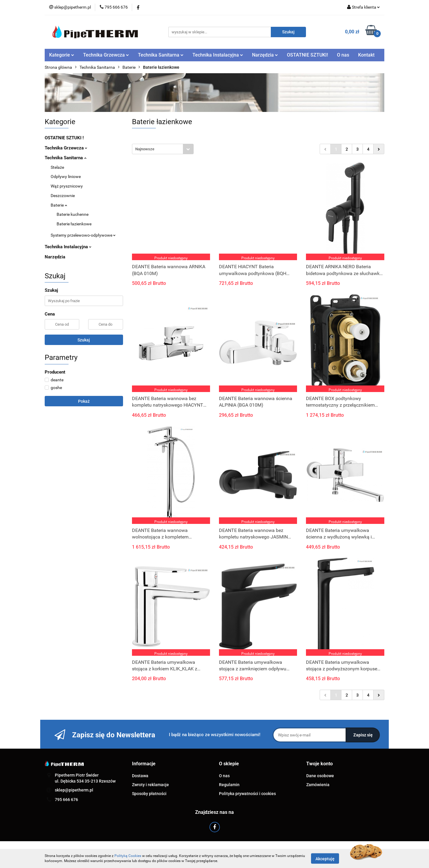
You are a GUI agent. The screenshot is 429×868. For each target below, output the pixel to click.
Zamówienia (318, 785)
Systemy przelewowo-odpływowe (83, 235)
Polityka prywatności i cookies (247, 794)
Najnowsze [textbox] (145, 149)
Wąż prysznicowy (67, 186)
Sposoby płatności (149, 794)
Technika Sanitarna (161, 55)
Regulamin (229, 785)
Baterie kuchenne (73, 214)
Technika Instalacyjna (218, 55)
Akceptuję (325, 858)
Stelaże (57, 167)
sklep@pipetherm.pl (74, 790)
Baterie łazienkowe (74, 224)
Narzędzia (265, 55)
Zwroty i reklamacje (150, 785)
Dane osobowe (320, 776)
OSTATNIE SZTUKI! (307, 55)
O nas (343, 55)
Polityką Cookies (128, 856)
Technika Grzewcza (106, 55)
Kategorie (62, 55)
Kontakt (366, 55)
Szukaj (84, 340)
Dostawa (140, 776)
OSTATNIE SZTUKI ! (64, 138)
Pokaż (84, 401)
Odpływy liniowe (66, 177)
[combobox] (163, 149)
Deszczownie (63, 196)
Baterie (59, 205)
